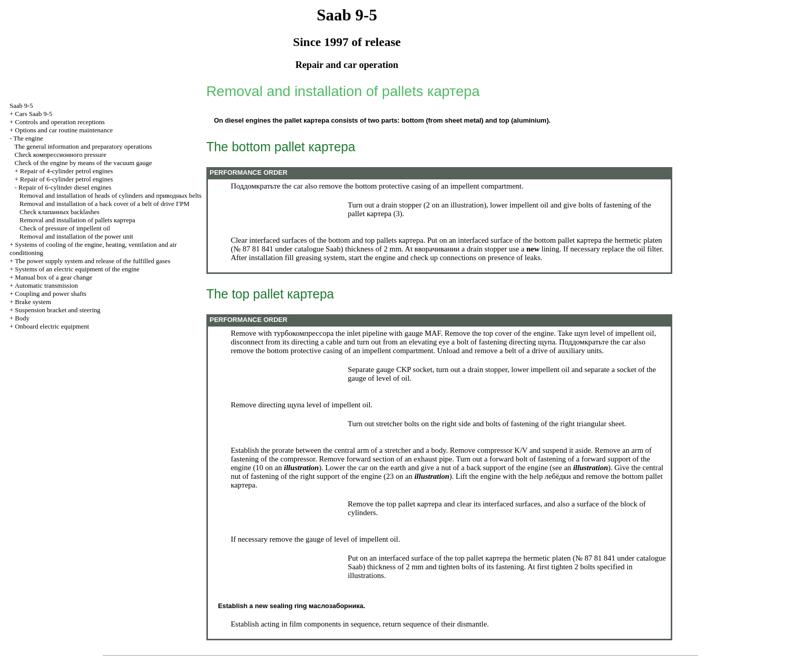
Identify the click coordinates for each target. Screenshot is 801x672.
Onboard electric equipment (52, 326)
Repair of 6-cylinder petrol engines (66, 179)
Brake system (33, 302)
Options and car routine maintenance (64, 130)
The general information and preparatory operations (83, 146)
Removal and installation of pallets (77, 220)
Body (22, 318)
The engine (28, 138)
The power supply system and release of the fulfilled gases (92, 261)
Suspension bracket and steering (57, 310)
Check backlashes (59, 212)
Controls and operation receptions (60, 122)
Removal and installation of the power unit (76, 236)
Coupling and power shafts (51, 294)
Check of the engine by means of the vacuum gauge (84, 163)
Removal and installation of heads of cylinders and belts (110, 195)
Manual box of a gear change (53, 277)
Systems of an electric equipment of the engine (77, 269)
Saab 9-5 (21, 106)
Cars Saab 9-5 (33, 114)
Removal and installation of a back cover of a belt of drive (104, 204)
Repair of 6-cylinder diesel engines (65, 187)
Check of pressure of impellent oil (65, 228)
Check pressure (61, 155)
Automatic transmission (46, 285)
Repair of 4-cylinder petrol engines (66, 171)
